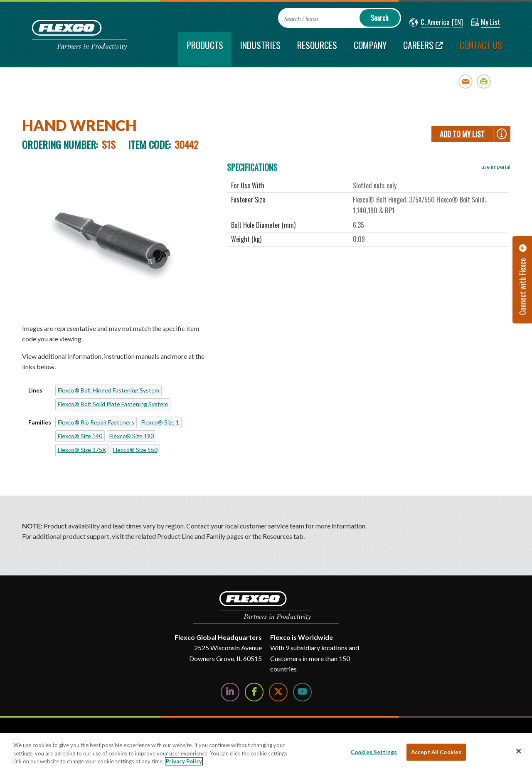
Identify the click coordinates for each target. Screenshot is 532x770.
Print (484, 81)
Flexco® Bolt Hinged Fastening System (108, 390)
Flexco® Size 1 (160, 422)
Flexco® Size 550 (135, 450)
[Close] (519, 751)
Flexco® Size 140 (80, 436)
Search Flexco (301, 19)
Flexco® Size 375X (82, 450)
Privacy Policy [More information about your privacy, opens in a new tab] (184, 761)
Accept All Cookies (436, 752)
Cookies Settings (374, 752)
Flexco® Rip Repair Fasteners (96, 422)
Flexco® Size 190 (132, 436)
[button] (430, 22)
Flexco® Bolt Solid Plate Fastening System (113, 404)
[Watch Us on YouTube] (302, 692)
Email (466, 81)
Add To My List (462, 134)
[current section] (205, 49)
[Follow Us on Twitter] (278, 692)
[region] (266, 751)
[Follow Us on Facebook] (254, 692)
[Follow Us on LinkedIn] (230, 692)
